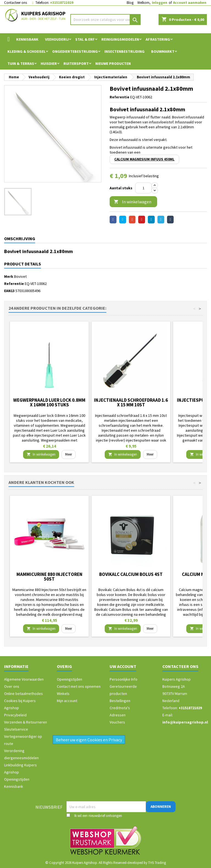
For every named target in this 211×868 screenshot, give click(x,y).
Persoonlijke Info (123, 679)
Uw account (123, 666)
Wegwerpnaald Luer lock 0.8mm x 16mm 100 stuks (49, 402)
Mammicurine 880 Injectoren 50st (49, 577)
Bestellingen (120, 701)
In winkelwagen (133, 202)
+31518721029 (62, 3)
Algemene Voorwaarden (24, 679)
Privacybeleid (15, 715)
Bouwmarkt (163, 51)
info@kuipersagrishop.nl (185, 722)
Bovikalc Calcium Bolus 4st (131, 574)
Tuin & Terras (21, 63)
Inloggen (160, 3)
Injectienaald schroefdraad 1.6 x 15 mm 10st (131, 402)
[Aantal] (143, 188)
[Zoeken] (105, 20)
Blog (130, 3)
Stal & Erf (85, 39)
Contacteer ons (16, 3)
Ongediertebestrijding (75, 51)
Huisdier (49, 63)
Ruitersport (76, 63)
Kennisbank (27, 39)
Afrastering (158, 39)
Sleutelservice (16, 729)
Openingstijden (17, 779)
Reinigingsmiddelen (120, 39)
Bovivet (20, 276)
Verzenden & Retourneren (26, 722)
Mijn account (67, 701)
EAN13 (9, 291)
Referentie (120, 97)
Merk (9, 276)
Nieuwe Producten (113, 63)
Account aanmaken (190, 3)
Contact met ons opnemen (79, 686)
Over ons (12, 686)
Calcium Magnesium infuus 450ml (144, 159)
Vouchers (117, 722)
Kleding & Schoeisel (27, 51)
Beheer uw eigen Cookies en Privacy (89, 740)
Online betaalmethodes (23, 694)
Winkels (63, 694)
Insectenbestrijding (124, 51)
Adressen (118, 715)
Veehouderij (57, 39)
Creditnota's (120, 708)
